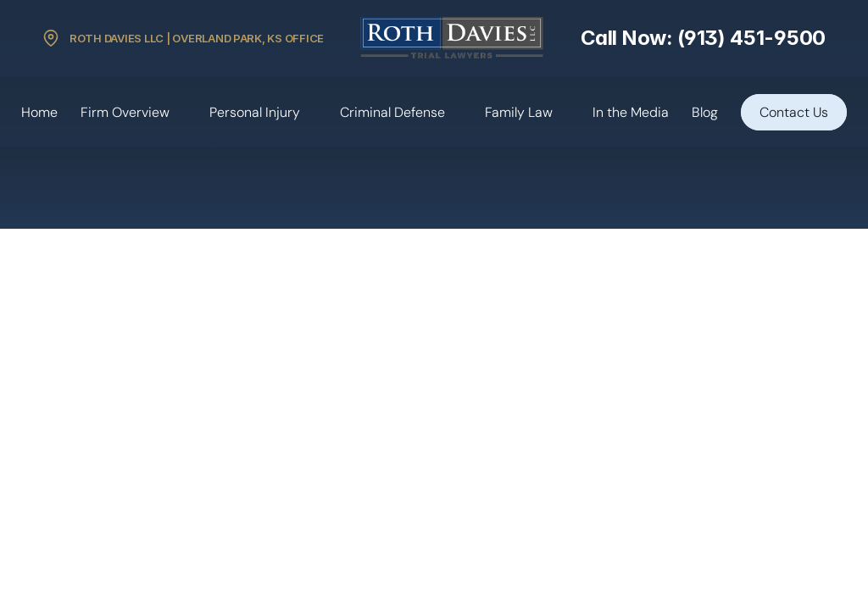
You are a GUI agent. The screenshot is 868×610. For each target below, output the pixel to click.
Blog (705, 112)
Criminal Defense (392, 112)
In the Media (631, 112)
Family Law (519, 112)
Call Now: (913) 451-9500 (703, 38)
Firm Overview (125, 112)
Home (39, 112)
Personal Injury (255, 112)
